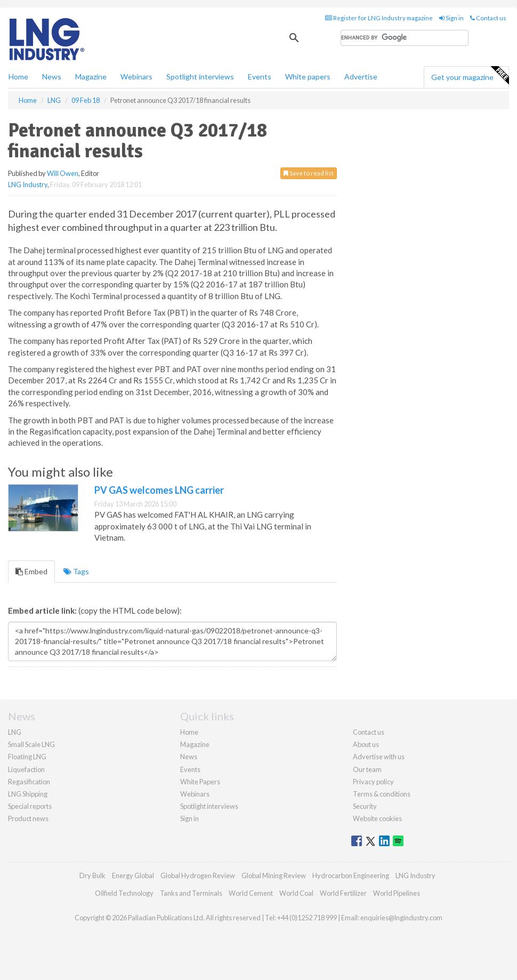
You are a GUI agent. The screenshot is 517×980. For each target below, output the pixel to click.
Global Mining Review (274, 875)
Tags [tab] (76, 571)
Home (18, 77)
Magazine (91, 77)
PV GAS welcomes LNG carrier (159, 490)
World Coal (296, 893)
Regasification (29, 782)
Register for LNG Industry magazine (379, 18)
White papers (308, 77)
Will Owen (63, 173)
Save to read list (309, 173)
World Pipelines (397, 893)
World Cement (251, 893)
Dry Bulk (92, 875)
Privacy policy (373, 782)
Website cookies (377, 818)
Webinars (136, 77)
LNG (15, 732)
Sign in (451, 18)
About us (366, 744)
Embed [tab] (31, 571)
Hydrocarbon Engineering (351, 875)
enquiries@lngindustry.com (401, 918)
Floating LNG (27, 757)
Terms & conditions (382, 794)
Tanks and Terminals (191, 893)
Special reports (30, 806)
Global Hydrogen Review (198, 875)
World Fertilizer (343, 893)
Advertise (361, 77)
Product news (28, 818)
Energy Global (133, 875)
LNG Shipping (28, 794)
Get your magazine (470, 76)
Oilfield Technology (124, 893)
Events (260, 77)
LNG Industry (28, 184)
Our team (367, 769)
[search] (405, 38)
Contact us (488, 18)
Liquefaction (26, 769)
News (189, 757)
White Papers (200, 782)
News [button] (52, 77)
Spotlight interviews (200, 77)
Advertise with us (379, 757)
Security (365, 806)
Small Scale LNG (31, 744)
